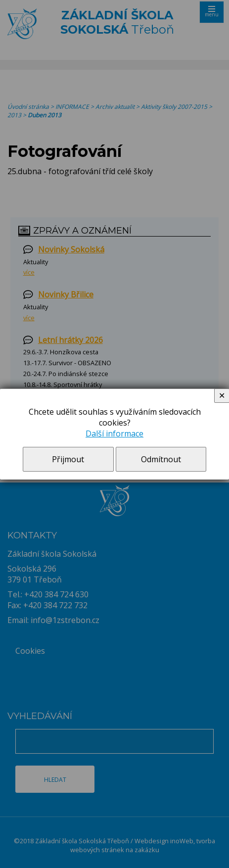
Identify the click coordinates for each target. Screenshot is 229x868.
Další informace (114, 434)
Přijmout (68, 459)
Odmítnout (161, 459)
